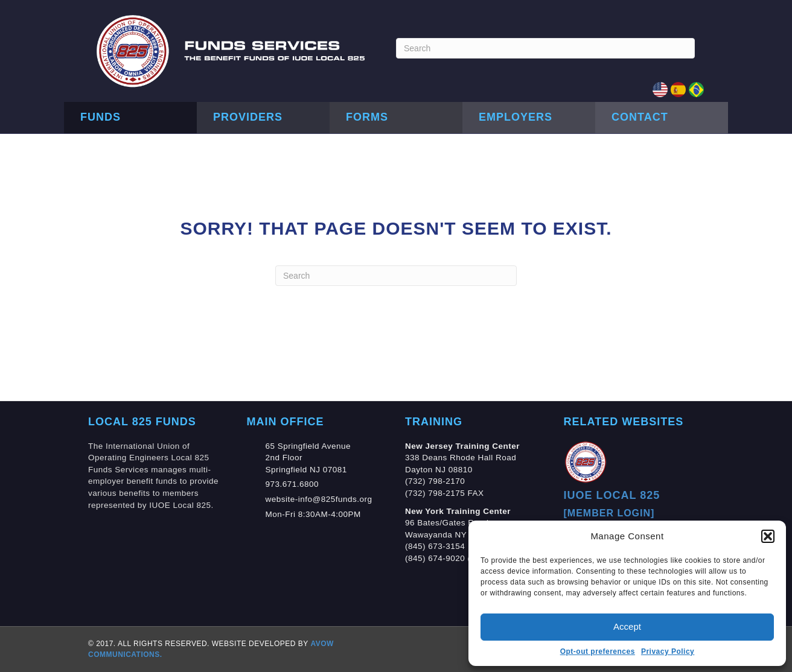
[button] (768, 536)
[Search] (545, 48)
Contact (640, 117)
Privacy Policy (668, 651)
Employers (516, 117)
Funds (101, 117)
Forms (367, 117)
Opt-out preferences (598, 651)
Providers (248, 117)
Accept (627, 626)
